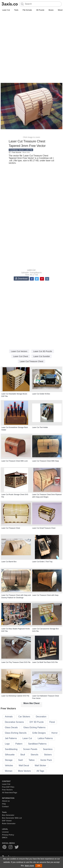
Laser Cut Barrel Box (9, 562)
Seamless (48, 749)
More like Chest (31, 703)
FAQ (4, 804)
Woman (9, 771)
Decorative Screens (14, 722)
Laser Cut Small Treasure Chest (44, 528)
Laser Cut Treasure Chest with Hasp (45, 595)
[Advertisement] (31, 45)
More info (26, 152)
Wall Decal (24, 765)
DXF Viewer (7, 821)
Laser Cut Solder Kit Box (41, 394)
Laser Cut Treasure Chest (31, 361)
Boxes (51, 10)
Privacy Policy (8, 835)
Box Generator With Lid (12, 818)
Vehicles (9, 765)
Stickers (48, 755)
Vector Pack (46, 760)
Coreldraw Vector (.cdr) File (21, 150)
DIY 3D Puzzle (37, 722)
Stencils (34, 755)
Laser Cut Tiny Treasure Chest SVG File (16, 662)
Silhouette (10, 755)
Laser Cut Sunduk (42, 356)
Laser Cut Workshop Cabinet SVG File (15, 696)
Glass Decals (11, 727)
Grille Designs (39, 733)
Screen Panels (30, 749)
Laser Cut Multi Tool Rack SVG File (45, 662)
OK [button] (39, 866)
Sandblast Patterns (37, 744)
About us (6, 801)
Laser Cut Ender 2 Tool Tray (42, 562)
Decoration (41, 717)
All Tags (40, 771)
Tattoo (32, 760)
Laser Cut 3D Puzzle (43, 351)
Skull (23, 755)
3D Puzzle (40, 10)
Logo (7, 744)
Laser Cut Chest (21, 356)
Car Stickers (24, 717)
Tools (16, 10)
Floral (52, 722)
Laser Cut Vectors (19, 351)
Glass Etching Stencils (16, 733)
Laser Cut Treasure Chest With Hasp (45, 461)
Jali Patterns (11, 738)
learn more (29, 866)
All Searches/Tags (10, 793)
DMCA (5, 837)
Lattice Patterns (45, 738)
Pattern (19, 744)
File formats (27, 10)
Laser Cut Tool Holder (40, 427)
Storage (9, 760)
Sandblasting (11, 749)
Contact (5, 807)
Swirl (21, 760)
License (5, 832)
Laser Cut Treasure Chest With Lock (14, 461)
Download (21, 278)
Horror (55, 733)
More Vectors (24, 771)
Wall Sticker (40, 765)
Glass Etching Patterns (34, 727)
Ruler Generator (9, 824)
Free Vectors (7, 790)
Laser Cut (6, 10)
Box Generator (8, 815)
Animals (9, 717)
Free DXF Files (8, 787)
